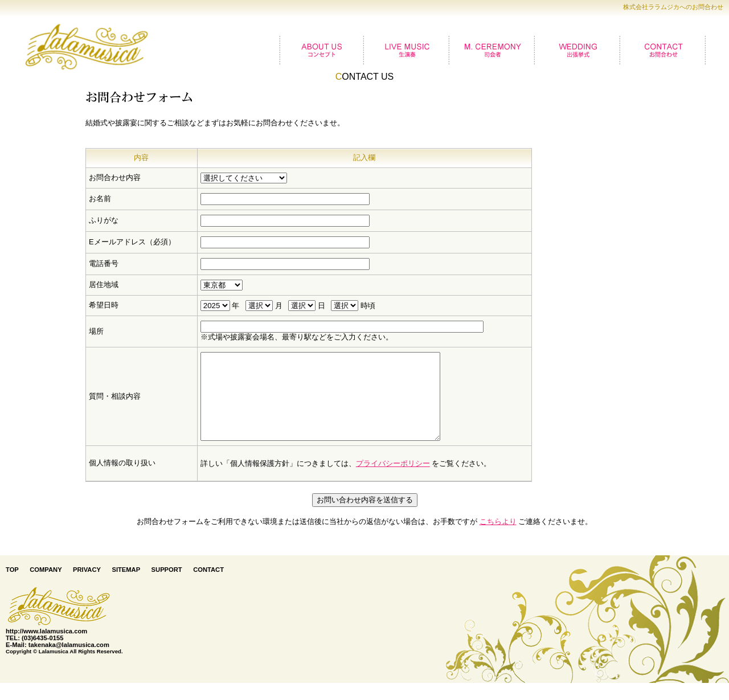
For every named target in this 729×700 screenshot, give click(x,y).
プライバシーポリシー (393, 480)
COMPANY (46, 587)
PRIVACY (87, 587)
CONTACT (208, 587)
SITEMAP (126, 587)
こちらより (498, 539)
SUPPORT (167, 587)
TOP (12, 587)
